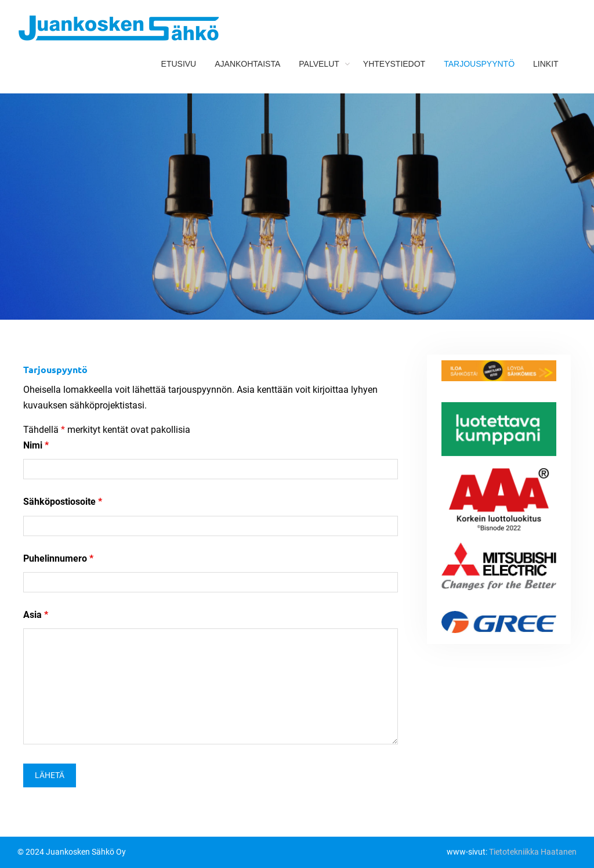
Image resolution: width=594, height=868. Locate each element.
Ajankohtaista (247, 64)
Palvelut (319, 64)
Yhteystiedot (394, 64)
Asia (36, 615)
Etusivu (179, 64)
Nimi (36, 445)
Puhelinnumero (58, 558)
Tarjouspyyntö (479, 64)
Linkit (546, 64)
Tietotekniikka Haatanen (533, 852)
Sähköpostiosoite (63, 502)
